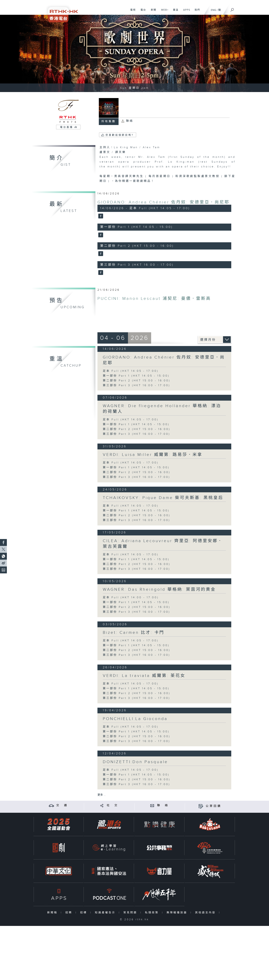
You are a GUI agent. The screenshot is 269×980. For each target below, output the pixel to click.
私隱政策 (153, 913)
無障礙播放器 (178, 913)
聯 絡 (163, 805)
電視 (132, 12)
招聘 (70, 913)
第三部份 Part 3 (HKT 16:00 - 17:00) (136, 385)
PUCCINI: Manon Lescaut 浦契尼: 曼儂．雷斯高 (154, 299)
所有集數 (109, 121)
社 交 (113, 805)
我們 (196, 12)
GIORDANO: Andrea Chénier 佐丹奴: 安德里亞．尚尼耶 (163, 202)
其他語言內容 (206, 913)
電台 (142, 12)
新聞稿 (53, 913)
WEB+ (164, 12)
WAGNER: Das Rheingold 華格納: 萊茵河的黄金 (159, 590)
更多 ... (102, 795)
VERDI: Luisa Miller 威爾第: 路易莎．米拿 (153, 455)
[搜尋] (232, 9)
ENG (214, 10)
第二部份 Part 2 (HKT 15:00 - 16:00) (137, 381)
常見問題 (131, 913)
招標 (84, 913)
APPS (185, 12)
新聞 (152, 12)
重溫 (174, 12)
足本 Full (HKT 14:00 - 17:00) (131, 597)
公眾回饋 (214, 806)
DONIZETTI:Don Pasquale (135, 762)
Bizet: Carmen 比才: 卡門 (134, 633)
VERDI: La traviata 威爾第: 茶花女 (144, 676)
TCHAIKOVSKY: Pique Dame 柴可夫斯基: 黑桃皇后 (163, 498)
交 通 (62, 805)
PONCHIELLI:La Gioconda (135, 719)
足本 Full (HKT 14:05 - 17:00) (131, 371)
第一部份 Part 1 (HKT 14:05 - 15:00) (136, 376)
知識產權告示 (106, 913)
